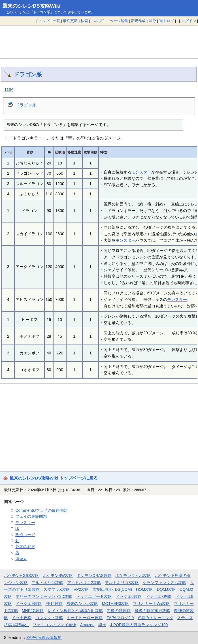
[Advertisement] (99, 42)
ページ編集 (119, 21)
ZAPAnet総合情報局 (44, 637)
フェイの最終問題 (31, 516)
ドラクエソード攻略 (94, 596)
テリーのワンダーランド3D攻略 (44, 596)
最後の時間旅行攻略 (152, 611)
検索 (84, 21)
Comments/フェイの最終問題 (41, 510)
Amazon (87, 625)
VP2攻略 (81, 589)
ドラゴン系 (28, 74)
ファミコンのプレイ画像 (54, 625)
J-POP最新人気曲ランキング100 (139, 625)
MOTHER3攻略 (116, 604)
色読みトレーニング (156, 618)
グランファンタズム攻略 (164, 583)
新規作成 (138, 21)
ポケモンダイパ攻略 (133, 575)
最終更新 (70, 21)
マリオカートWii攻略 (151, 604)
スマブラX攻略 (57, 589)
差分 (152, 21)
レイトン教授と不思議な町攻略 (75, 611)
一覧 (56, 21)
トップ (44, 21)
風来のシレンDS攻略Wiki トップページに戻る (54, 478)
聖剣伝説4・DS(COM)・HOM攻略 (123, 589)
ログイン (189, 21)
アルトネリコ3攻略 (122, 583)
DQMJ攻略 (166, 589)
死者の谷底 (25, 547)
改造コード (25, 535)
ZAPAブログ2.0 (120, 618)
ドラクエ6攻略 (129, 596)
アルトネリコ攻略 (47, 583)
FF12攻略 (54, 604)
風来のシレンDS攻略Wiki (31, 6)
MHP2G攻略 (33, 611)
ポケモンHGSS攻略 (21, 575)
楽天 (102, 625)
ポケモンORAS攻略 (94, 575)
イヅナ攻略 (22, 618)
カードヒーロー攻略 (85, 618)
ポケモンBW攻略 (58, 575)
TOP (9, 89)
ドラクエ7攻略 (158, 596)
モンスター (141, 172)
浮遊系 (21, 559)
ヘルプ (97, 21)
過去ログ (167, 21)
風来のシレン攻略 (82, 604)
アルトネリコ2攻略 (84, 583)
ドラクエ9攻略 (29, 604)
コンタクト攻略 (49, 618)
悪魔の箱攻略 (119, 611)
